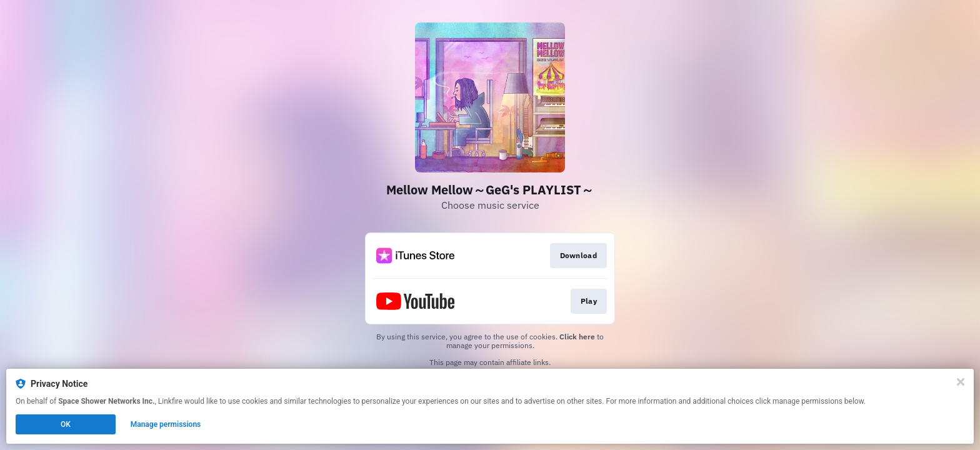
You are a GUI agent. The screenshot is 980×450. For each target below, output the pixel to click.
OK (66, 424)
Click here (577, 337)
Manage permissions (166, 424)
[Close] (961, 382)
